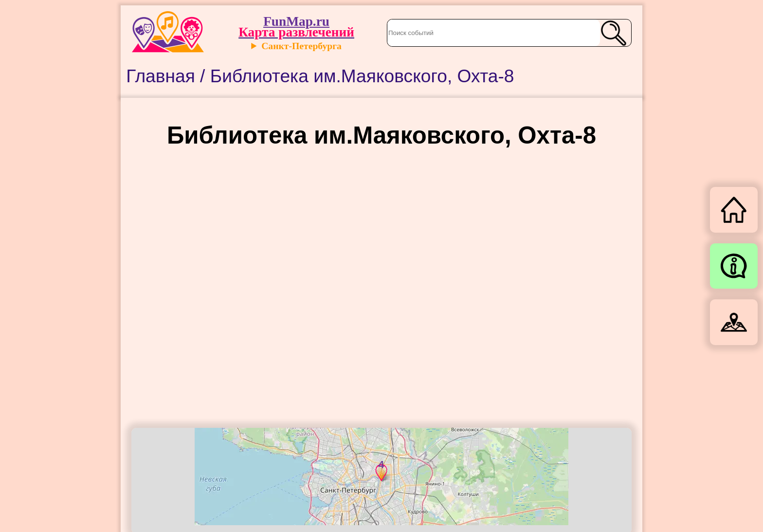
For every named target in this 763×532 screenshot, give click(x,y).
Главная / (168, 76)
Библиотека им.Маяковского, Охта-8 (362, 76)
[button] (375, 471)
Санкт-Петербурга (301, 46)
